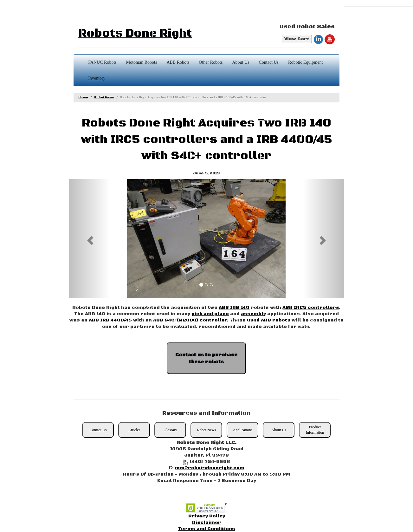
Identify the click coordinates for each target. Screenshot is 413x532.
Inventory (97, 78)
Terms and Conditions (207, 529)
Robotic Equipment (305, 62)
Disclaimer (207, 522)
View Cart (297, 39)
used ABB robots (269, 320)
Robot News (104, 97)
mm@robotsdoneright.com (210, 468)
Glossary (170, 430)
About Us (241, 62)
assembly (253, 314)
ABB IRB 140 (234, 308)
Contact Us (269, 62)
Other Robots (211, 62)
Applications (243, 430)
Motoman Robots (142, 62)
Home (83, 97)
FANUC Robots (102, 62)
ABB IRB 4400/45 (110, 320)
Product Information (315, 430)
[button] (89, 239)
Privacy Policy (207, 516)
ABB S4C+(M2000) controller (190, 320)
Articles (134, 430)
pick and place (210, 314)
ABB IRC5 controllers (311, 308)
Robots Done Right (135, 33)
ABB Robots (178, 62)
